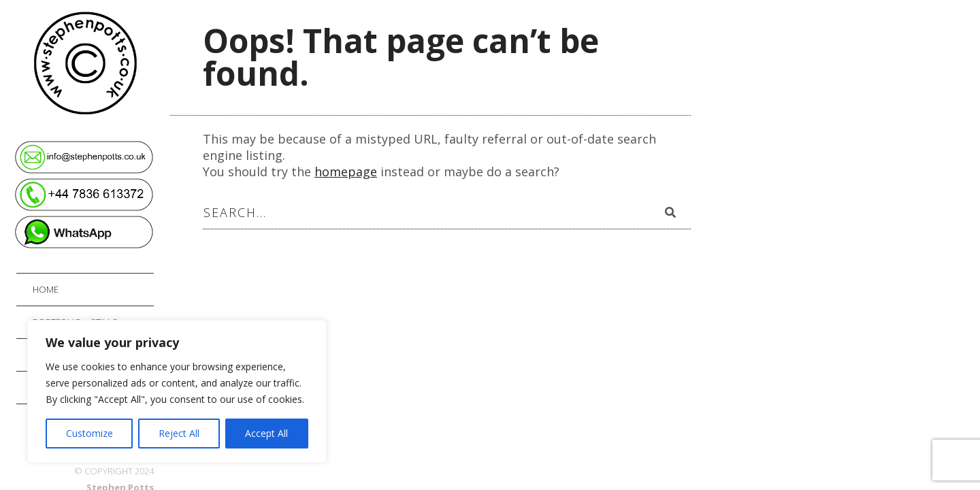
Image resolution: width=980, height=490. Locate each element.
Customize (89, 433)
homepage (346, 171)
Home (46, 289)
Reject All (179, 433)
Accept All (266, 433)
